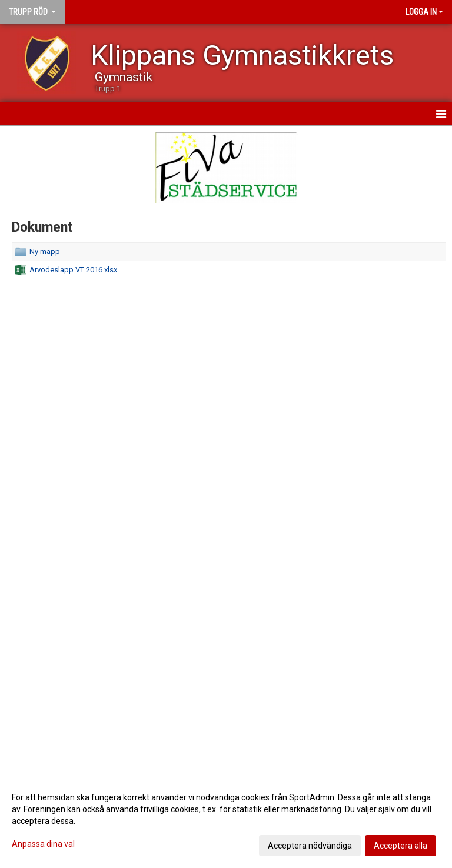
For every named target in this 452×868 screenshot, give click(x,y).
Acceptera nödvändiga (310, 846)
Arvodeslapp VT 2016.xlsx (73, 270)
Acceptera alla (401, 846)
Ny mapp (45, 251)
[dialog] (226, 821)
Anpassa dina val (43, 844)
